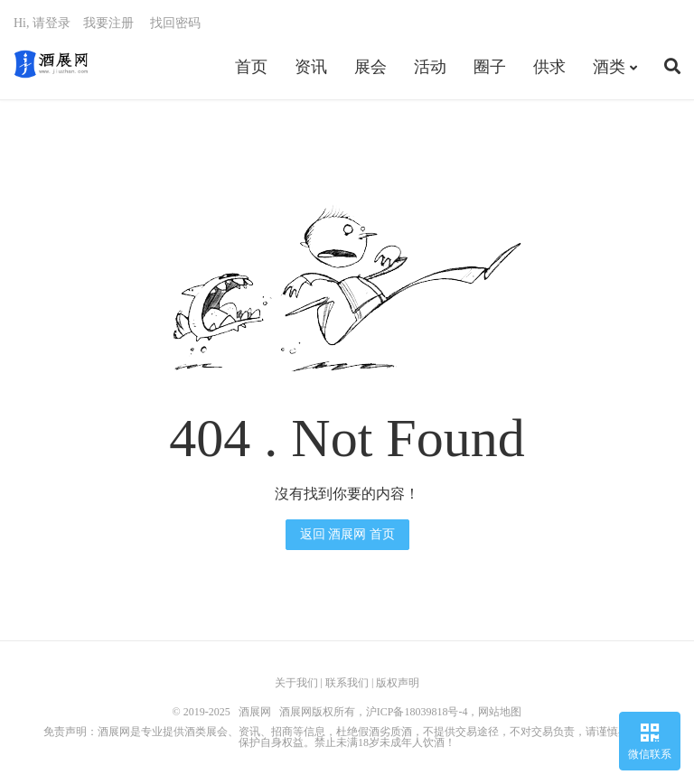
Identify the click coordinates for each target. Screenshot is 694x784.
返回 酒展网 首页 (347, 534)
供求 (549, 67)
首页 (251, 67)
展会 (370, 67)
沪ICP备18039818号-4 (417, 712)
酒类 (609, 67)
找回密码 (175, 23)
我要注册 (108, 23)
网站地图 (500, 712)
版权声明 (398, 683)
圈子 (490, 67)
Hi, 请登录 (42, 23)
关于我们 (296, 683)
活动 (430, 67)
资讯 (311, 67)
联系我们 (347, 683)
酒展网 (51, 64)
